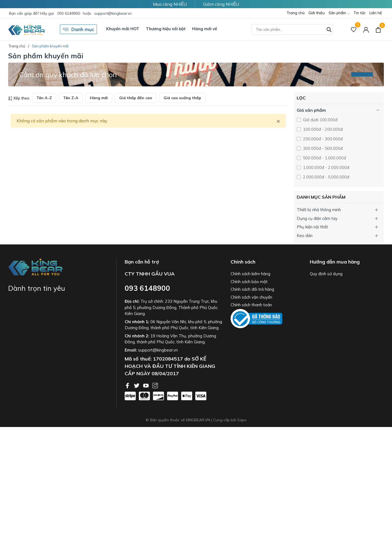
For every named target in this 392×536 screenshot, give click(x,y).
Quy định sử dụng (326, 274)
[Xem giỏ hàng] (378, 29)
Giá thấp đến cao (136, 98)
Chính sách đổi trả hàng (252, 289)
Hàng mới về (205, 29)
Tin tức (360, 13)
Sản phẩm (339, 13)
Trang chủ (296, 13)
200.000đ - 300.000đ (322, 139)
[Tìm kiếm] (329, 29)
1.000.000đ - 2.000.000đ (326, 167)
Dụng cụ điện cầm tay (317, 218)
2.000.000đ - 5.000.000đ (326, 177)
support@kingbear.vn (113, 13)
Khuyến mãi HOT (123, 29)
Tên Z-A (71, 98)
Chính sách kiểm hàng (250, 274)
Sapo (242, 420)
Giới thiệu (317, 13)
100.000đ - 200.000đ (322, 129)
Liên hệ (376, 13)
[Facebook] (128, 385)
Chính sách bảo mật (249, 282)
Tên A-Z (44, 98)
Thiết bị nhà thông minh (319, 210)
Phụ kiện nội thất (312, 227)
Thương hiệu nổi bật (166, 29)
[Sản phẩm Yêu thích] (354, 29)
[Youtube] (146, 385)
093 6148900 (69, 13)
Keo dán (305, 236)
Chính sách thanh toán (251, 305)
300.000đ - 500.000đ (322, 148)
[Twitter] (137, 385)
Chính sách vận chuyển (251, 297)
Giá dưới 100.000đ (320, 120)
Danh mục (78, 29)
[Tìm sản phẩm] (292, 29)
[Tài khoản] (366, 29)
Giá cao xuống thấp (182, 98)
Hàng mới (99, 98)
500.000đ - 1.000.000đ (324, 158)
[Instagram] (155, 385)
